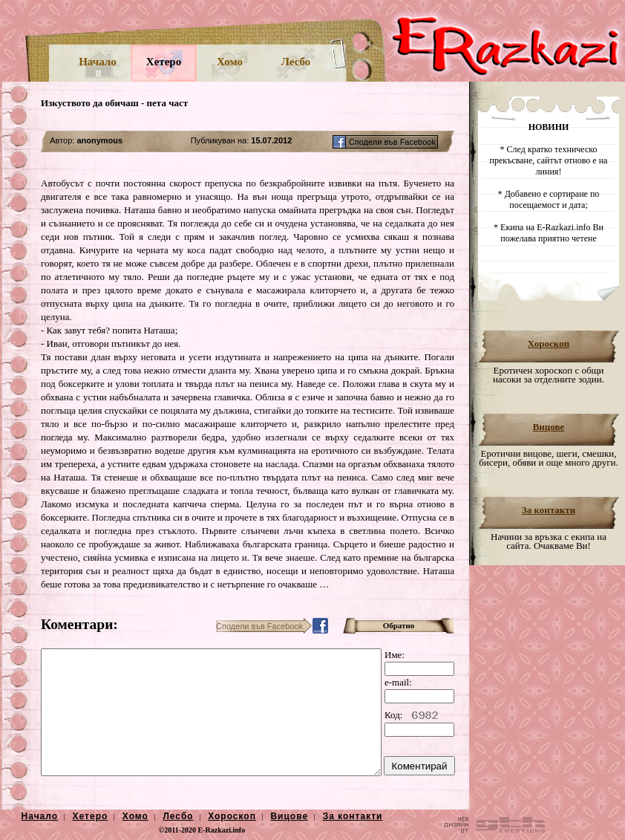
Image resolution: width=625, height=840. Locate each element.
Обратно (399, 625)
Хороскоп (549, 344)
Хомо (230, 62)
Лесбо (296, 62)
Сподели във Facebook (393, 142)
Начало (98, 62)
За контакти (549, 510)
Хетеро (164, 62)
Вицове (549, 427)
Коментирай (420, 766)
